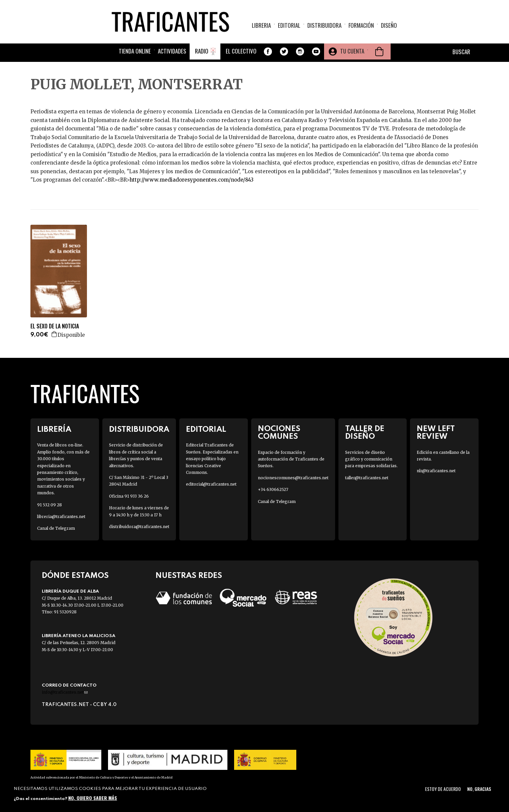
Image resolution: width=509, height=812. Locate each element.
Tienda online (135, 51)
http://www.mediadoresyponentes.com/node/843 (191, 180)
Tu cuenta (352, 51)
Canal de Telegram (56, 528)
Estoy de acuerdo (443, 789)
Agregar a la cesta (55, 334)
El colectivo (241, 51)
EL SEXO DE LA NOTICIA (55, 326)
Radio (202, 51)
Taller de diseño (365, 433)
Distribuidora (324, 25)
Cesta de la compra (379, 52)
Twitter (284, 52)
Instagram (300, 52)
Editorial (289, 25)
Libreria (261, 25)
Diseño (389, 25)
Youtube (316, 52)
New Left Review (436, 433)
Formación (361, 25)
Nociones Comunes (279, 433)
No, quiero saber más (93, 798)
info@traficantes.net (65, 692)
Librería (54, 430)
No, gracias (479, 789)
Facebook (268, 52)
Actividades (172, 51)
